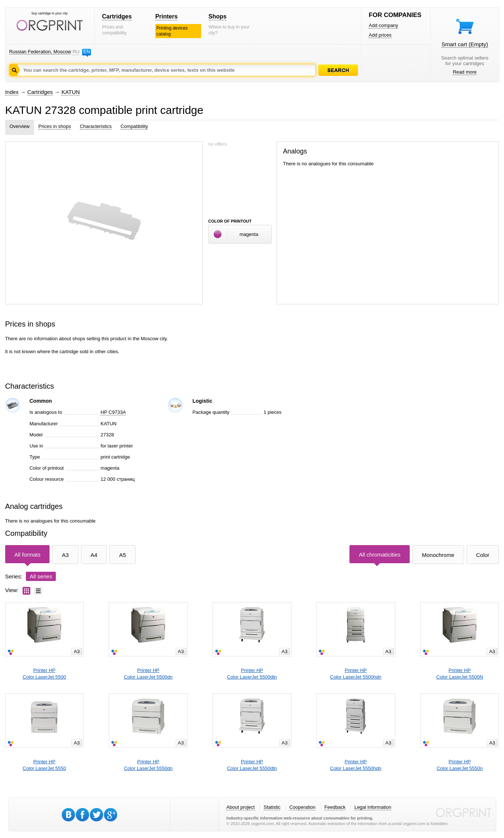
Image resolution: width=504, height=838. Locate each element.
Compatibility (134, 126)
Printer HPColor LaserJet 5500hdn (356, 674)
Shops (218, 16)
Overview (20, 126)
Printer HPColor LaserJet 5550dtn (252, 765)
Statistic (272, 807)
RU (76, 52)
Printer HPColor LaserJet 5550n (460, 765)
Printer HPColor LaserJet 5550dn (148, 765)
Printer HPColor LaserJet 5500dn (148, 674)
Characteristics (96, 126)
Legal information (373, 807)
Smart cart (465, 44)
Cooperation (302, 807)
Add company (383, 25)
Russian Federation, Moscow (40, 52)
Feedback (335, 807)
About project (241, 807)
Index (12, 92)
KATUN (71, 92)
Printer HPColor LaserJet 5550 (44, 765)
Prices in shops (55, 126)
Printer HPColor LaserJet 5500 (44, 674)
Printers (166, 16)
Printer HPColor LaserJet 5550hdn (356, 765)
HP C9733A (113, 412)
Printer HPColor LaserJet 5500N (460, 674)
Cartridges (117, 16)
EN (87, 52)
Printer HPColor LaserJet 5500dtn (252, 674)
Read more (465, 72)
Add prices (380, 35)
